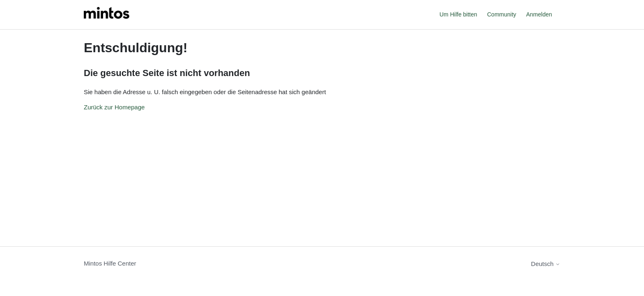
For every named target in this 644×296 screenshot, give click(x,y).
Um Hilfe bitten (458, 14)
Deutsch (546, 264)
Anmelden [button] (539, 14)
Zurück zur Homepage (114, 107)
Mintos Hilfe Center (110, 263)
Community (502, 14)
